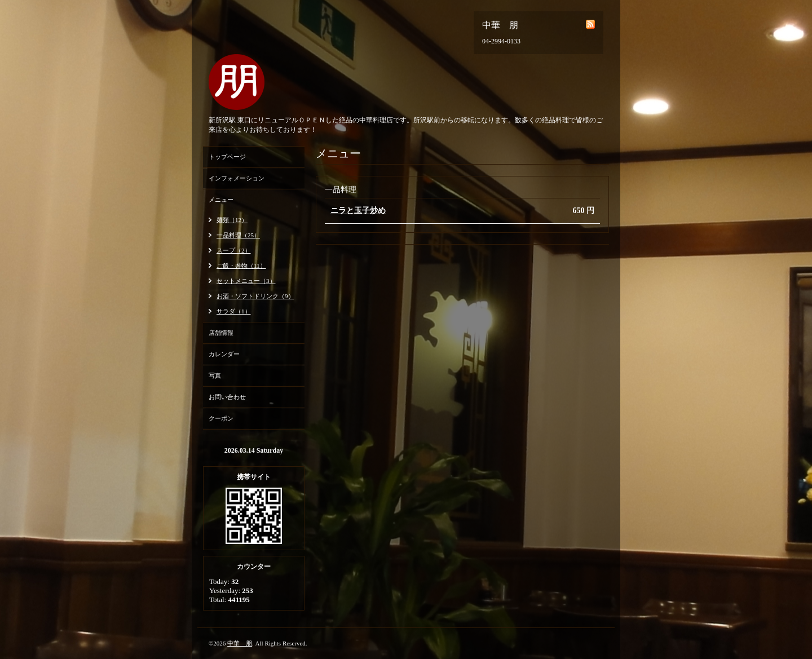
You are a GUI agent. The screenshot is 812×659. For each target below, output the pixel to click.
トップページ (227, 157)
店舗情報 (221, 333)
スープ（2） (234, 250)
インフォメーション (237, 178)
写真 (215, 375)
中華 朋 (240, 643)
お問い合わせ (227, 397)
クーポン (221, 418)
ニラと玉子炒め (358, 211)
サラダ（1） (234, 311)
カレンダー (224, 354)
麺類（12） (232, 220)
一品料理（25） (238, 235)
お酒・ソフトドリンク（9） (255, 296)
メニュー (221, 200)
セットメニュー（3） (246, 281)
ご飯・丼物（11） (241, 266)
